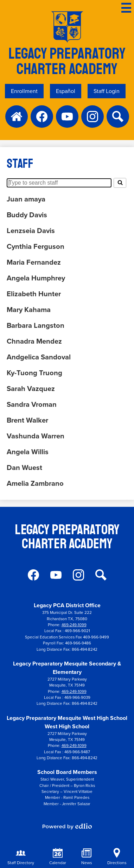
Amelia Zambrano (35, 483)
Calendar (58, 857)
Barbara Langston (36, 325)
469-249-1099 (74, 625)
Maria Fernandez (34, 262)
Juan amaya (26, 199)
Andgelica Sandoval (39, 357)
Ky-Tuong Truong (34, 373)
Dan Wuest (24, 467)
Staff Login (107, 91)
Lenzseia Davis (31, 230)
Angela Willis (28, 452)
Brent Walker (27, 420)
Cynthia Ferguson (36, 246)
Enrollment (24, 91)
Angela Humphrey (36, 278)
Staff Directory (21, 857)
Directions (117, 857)
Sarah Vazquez (31, 388)
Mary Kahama (29, 309)
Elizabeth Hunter (34, 294)
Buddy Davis (27, 215)
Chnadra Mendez (34, 341)
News (87, 857)
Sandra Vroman (32, 404)
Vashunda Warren (36, 436)
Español (66, 91)
